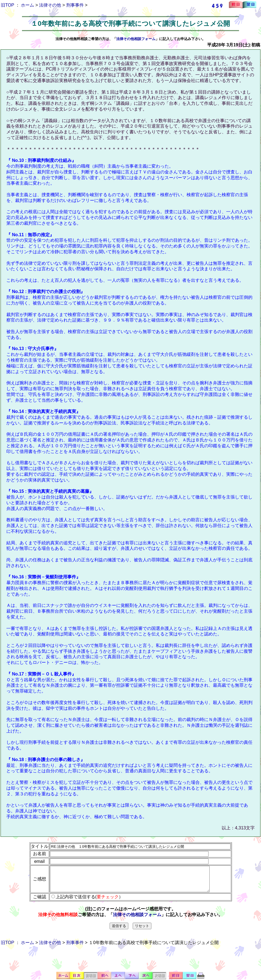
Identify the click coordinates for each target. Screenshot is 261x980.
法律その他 (50, 5)
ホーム (27, 5)
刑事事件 (75, 5)
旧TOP (7, 5)
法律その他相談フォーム (136, 39)
